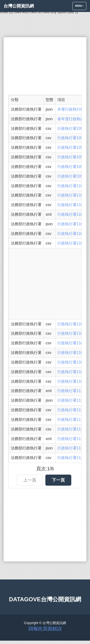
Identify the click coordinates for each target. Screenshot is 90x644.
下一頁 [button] (58, 480)
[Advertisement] (45, 66)
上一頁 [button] (30, 480)
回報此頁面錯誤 (45, 629)
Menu (81, 7)
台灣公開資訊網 (19, 6)
